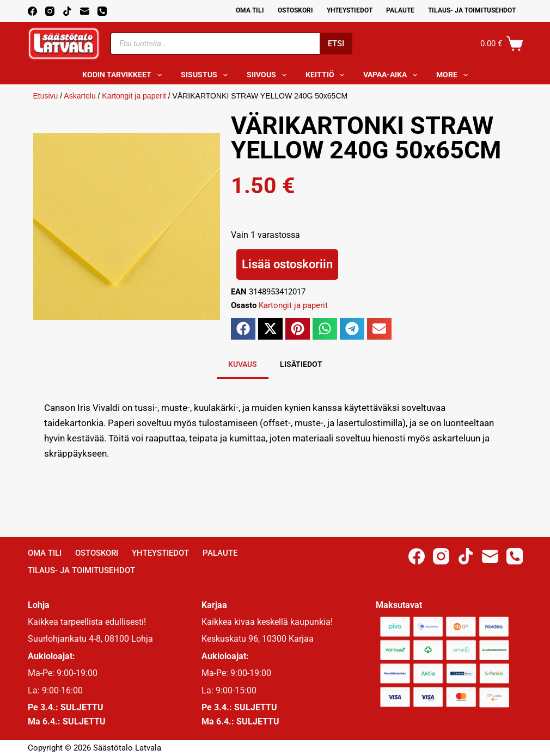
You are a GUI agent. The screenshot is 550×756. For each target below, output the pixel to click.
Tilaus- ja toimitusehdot (472, 10)
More (454, 75)
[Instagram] (50, 11)
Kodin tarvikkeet (124, 75)
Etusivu (46, 96)
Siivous (269, 75)
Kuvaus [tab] (243, 364)
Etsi (336, 44)
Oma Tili (250, 10)
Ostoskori (295, 10)
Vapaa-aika (392, 75)
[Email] (85, 11)
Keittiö (327, 75)
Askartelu (80, 96)
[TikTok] (67, 11)
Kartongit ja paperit (134, 96)
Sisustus (206, 75)
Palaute (400, 10)
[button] (243, 329)
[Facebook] (32, 11)
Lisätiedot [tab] (301, 364)
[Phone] (102, 11)
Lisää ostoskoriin (287, 264)
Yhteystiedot (350, 10)
